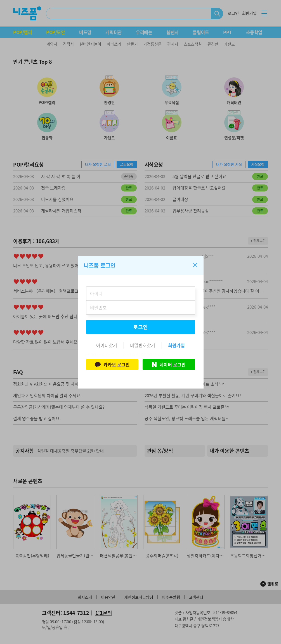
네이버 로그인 (169, 364)
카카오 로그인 (112, 364)
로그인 (141, 327)
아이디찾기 (107, 345)
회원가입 (176, 345)
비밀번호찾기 (143, 345)
